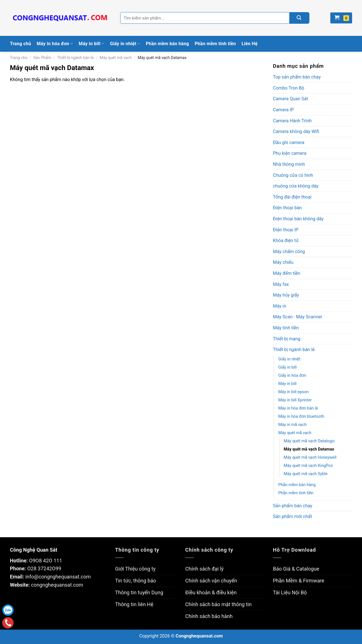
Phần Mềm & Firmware (299, 581)
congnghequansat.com (57, 585)
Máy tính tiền (286, 328)
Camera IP (283, 110)
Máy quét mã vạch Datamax (309, 449)
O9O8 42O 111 (46, 561)
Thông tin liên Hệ (134, 604)
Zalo (8, 610)
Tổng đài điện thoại (292, 197)
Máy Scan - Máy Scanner (298, 317)
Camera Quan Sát (290, 99)
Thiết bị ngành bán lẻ (75, 58)
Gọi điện (8, 623)
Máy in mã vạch (292, 425)
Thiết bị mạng (287, 339)
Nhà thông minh (289, 164)
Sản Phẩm (42, 58)
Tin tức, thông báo (136, 581)
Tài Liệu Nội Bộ (290, 592)
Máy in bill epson (293, 392)
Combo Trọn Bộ (289, 88)
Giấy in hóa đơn (292, 376)
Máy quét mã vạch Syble (306, 474)
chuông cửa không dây (296, 186)
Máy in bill (91, 44)
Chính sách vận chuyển (211, 581)
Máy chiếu (283, 262)
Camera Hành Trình (292, 121)
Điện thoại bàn (287, 208)
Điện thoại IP (286, 230)
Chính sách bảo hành (209, 616)
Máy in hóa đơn (55, 44)
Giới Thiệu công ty (135, 569)
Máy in (280, 306)
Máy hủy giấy (286, 295)
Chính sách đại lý (204, 569)
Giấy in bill (287, 367)
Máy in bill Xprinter (295, 400)
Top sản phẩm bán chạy (297, 77)
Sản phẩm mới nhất (292, 516)
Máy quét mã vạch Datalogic (309, 441)
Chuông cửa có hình (293, 175)
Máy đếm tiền (287, 273)
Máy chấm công (289, 252)
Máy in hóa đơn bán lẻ (298, 408)
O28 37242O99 (44, 568)
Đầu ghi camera (289, 142)
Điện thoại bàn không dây (298, 219)
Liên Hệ (250, 44)
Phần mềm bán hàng (167, 44)
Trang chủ (21, 44)
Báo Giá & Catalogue (296, 569)
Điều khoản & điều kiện (211, 592)
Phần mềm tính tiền (215, 44)
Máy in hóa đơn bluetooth (301, 416)
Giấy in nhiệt (125, 44)
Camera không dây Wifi (296, 131)
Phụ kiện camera (290, 153)
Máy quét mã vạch (116, 58)
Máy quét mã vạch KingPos (308, 466)
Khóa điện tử (286, 241)
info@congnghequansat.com (58, 577)
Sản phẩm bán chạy (293, 506)
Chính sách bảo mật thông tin (218, 604)
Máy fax (281, 284)
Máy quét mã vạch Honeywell (310, 457)
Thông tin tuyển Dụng (139, 592)
